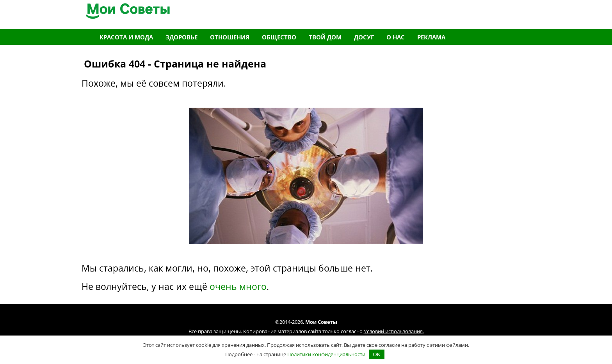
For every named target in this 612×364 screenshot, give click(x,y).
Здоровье (181, 37)
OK (377, 354)
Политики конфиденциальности (326, 354)
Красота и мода (126, 37)
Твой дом (325, 37)
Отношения (230, 37)
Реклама (431, 37)
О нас (396, 37)
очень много (238, 287)
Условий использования (393, 331)
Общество (279, 37)
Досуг (364, 37)
